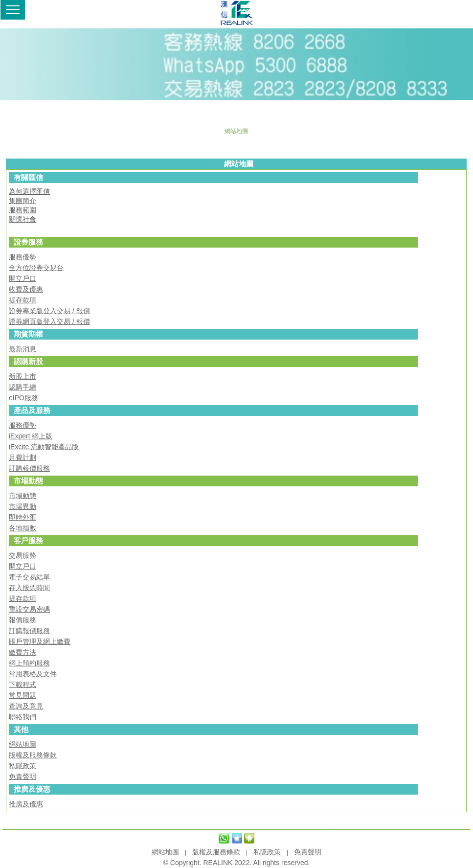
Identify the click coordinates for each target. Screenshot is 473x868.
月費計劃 (23, 457)
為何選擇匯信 (29, 191)
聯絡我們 (23, 717)
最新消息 (23, 349)
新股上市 (23, 376)
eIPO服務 (23, 398)
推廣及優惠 (26, 804)
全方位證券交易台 (36, 268)
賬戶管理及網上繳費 (40, 641)
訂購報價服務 (29, 468)
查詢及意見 (26, 706)
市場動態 (23, 496)
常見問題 (23, 695)
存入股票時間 (29, 588)
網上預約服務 (29, 663)
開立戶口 (23, 278)
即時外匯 (23, 517)
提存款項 (23, 300)
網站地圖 (23, 744)
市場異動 (23, 506)
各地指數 (23, 528)
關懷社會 (23, 219)
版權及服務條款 (33, 755)
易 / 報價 (77, 311)
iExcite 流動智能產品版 (44, 447)
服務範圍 (23, 210)
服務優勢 (23, 257)
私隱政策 (23, 766)
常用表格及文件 (33, 674)
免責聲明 (23, 777)
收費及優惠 (26, 289)
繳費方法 (23, 652)
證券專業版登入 (33, 311)
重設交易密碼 (29, 609)
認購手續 (23, 387)
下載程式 (23, 685)
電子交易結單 (29, 577)
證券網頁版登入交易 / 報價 (49, 321)
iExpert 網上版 (31, 436)
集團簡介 (23, 201)
